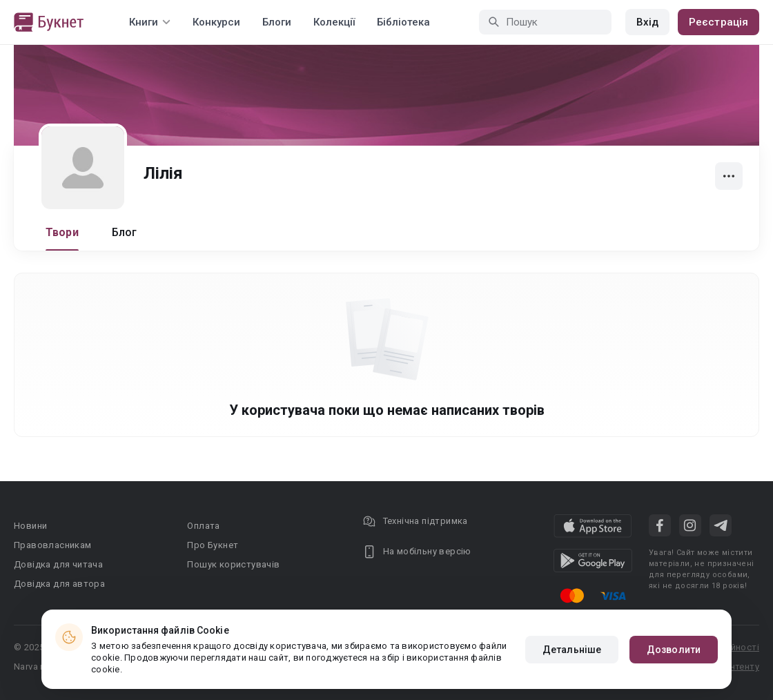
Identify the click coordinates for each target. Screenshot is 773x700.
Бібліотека (403, 22)
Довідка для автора (59, 584)
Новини (30, 526)
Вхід (647, 22)
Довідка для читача (58, 564)
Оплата (203, 526)
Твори (62, 232)
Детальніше (572, 650)
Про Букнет (213, 545)
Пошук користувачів (233, 564)
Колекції (334, 22)
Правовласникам (53, 545)
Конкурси (216, 22)
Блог (125, 232)
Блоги (277, 22)
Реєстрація (718, 22)
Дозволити (674, 650)
